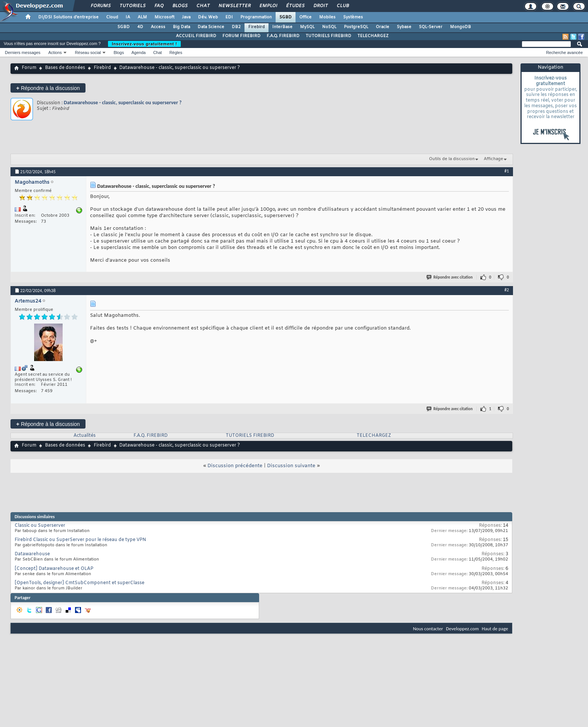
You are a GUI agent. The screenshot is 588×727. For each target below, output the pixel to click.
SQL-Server (431, 27)
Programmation (256, 17)
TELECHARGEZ (373, 36)
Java (186, 17)
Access (158, 27)
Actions (55, 52)
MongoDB (460, 27)
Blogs (180, 6)
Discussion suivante (291, 466)
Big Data (181, 27)
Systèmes (353, 17)
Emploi (268, 6)
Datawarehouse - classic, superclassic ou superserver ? (123, 103)
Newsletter (234, 6)
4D (140, 27)
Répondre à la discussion (48, 88)
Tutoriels (132, 6)
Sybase (404, 27)
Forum (29, 68)
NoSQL (329, 27)
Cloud (112, 17)
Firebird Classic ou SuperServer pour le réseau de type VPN (80, 540)
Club (342, 6)
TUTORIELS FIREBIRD (328, 36)
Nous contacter (428, 629)
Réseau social (88, 52)
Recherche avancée (564, 52)
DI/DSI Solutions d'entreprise (68, 17)
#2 (507, 290)
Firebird (256, 27)
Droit (320, 6)
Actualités (85, 436)
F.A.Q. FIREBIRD (283, 36)
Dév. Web (208, 17)
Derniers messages (23, 52)
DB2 (236, 27)
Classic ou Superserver (40, 526)
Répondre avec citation (450, 277)
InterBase (282, 27)
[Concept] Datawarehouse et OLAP (54, 569)
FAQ (159, 6)
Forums (100, 6)
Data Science (211, 27)
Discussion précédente (235, 466)
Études (295, 6)
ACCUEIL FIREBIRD (196, 36)
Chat (203, 6)
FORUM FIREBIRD (241, 36)
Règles (176, 52)
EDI (229, 17)
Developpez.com (462, 629)
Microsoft (164, 17)
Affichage (493, 159)
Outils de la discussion (452, 159)
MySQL (307, 27)
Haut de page (495, 629)
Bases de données (65, 68)
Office (305, 17)
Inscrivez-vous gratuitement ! (144, 44)
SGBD (286, 17)
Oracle (382, 27)
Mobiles (327, 17)
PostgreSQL (356, 27)
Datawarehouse (32, 554)
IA (128, 17)
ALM (142, 17)
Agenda (138, 52)
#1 (507, 171)
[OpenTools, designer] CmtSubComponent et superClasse (79, 583)
